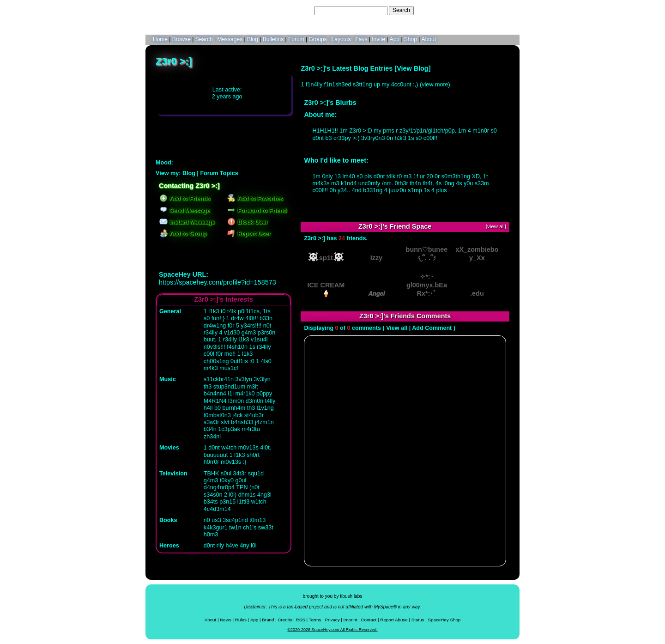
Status (418, 620)
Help (468, 10)
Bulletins (273, 39)
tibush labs (351, 596)
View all (397, 328)
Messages (230, 39)
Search (401, 10)
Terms (315, 620)
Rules (241, 620)
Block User (248, 222)
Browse (181, 39)
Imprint (351, 620)
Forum (296, 39)
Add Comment (432, 328)
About (429, 39)
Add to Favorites (255, 199)
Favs (361, 39)
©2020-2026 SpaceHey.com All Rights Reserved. (332, 630)
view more (435, 85)
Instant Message (187, 222)
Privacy (332, 620)
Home (160, 39)
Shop (411, 39)
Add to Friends (185, 199)
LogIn (485, 10)
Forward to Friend (257, 211)
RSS (301, 620)
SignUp (506, 10)
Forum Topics (219, 173)
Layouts (341, 39)
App (395, 39)
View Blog (413, 68)
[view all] (496, 226)
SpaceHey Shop (444, 620)
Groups (317, 39)
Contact (369, 620)
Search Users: (295, 10)
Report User (249, 234)
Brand (268, 620)
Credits (285, 620)
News (226, 620)
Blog (253, 39)
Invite (378, 39)
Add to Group (183, 234)
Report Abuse (394, 620)
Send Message (184, 211)
